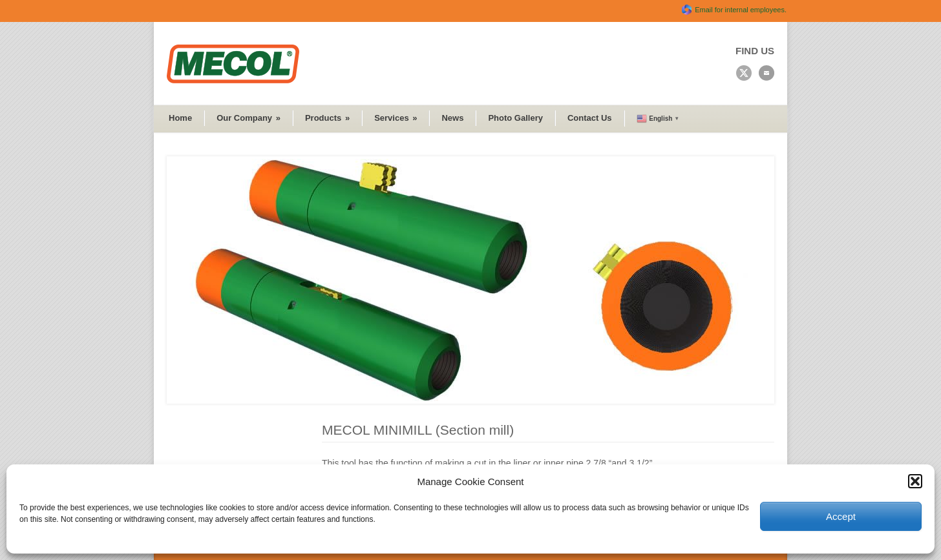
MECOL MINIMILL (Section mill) (418, 430)
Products (327, 118)
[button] (915, 481)
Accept (841, 516)
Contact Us (590, 118)
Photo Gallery (515, 118)
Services (396, 118)
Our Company (248, 118)
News (452, 118)
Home (180, 118)
